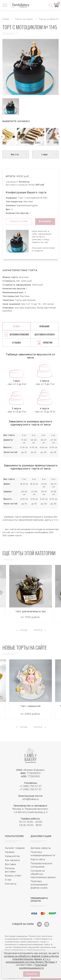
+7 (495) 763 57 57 (30, 790)
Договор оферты (41, 848)
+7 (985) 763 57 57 (30, 786)
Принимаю (31, 974)
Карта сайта (38, 860)
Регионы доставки (10, 870)
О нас (8, 880)
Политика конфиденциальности (43, 854)
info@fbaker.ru (31, 799)
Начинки (10, 852)
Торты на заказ (24, 19)
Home (6, 19)
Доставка (10, 864)
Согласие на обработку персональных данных (43, 874)
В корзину (45, 221)
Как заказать (12, 860)
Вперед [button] (40, 630)
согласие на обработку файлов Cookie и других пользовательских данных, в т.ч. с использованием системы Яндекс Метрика (31, 959)
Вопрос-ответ (13, 876)
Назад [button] (22, 630)
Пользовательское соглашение (41, 865)
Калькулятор (12, 856)
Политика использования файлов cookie (39, 885)
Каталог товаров (15, 848)
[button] (2, 137)
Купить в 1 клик (19, 221)
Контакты (11, 884)
